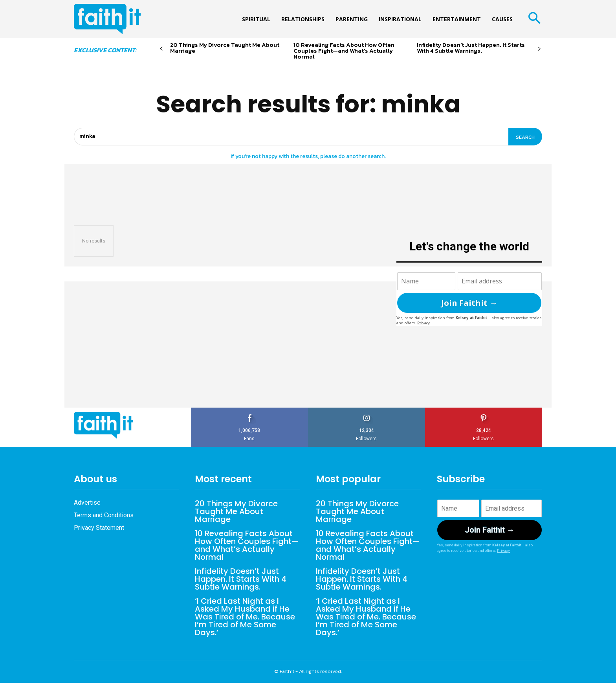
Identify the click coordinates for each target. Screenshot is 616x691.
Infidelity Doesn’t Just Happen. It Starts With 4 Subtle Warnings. (471, 48)
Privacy (423, 323)
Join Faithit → (469, 303)
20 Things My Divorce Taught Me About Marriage (225, 48)
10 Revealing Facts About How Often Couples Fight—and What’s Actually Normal (344, 51)
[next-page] (539, 49)
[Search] (525, 137)
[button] (534, 19)
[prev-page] (161, 49)
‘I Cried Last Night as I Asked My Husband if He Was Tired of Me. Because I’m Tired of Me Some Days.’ (245, 617)
